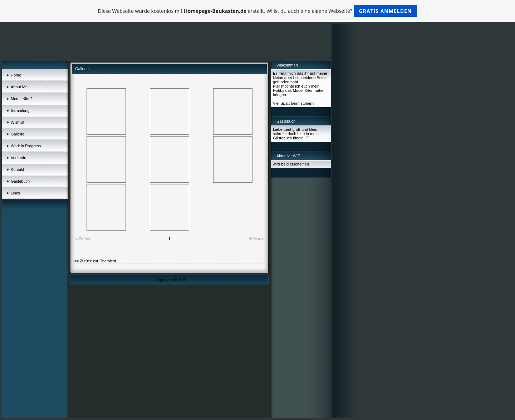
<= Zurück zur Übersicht (95, 261)
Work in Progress (26, 146)
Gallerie (18, 134)
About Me (19, 87)
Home (16, 75)
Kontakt (17, 169)
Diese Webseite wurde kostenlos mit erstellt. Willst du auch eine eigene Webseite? (258, 11)
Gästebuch (20, 181)
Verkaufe (18, 158)
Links (15, 193)
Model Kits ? (22, 99)
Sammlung (20, 110)
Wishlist (18, 122)
